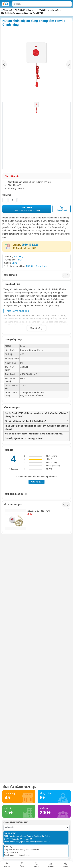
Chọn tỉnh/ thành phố (16, 822)
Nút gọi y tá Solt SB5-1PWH (38, 511)
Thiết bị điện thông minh (26, 10)
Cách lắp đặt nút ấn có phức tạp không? (24, 438)
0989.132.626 (30, 245)
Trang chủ (7, 10)
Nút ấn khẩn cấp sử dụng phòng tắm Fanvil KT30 (22, 13)
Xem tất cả (36, 328)
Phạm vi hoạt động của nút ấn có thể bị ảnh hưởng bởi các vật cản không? (36, 427)
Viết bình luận (37, 482)
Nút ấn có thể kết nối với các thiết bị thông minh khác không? (34, 434)
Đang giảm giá (10, 275)
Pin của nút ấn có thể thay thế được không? (26, 421)
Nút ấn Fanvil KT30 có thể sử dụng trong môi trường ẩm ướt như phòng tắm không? (36, 415)
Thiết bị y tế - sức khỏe (49, 10)
